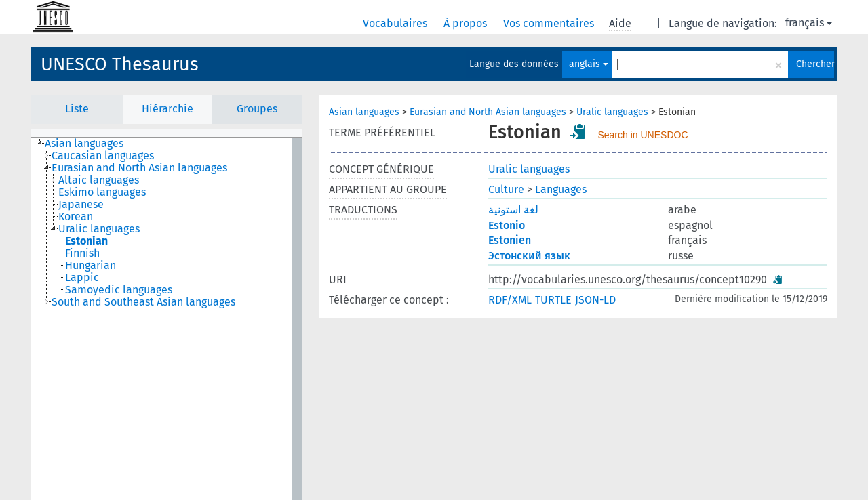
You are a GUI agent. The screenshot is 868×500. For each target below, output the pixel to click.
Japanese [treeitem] (81, 205)
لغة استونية (513, 210)
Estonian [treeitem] (86, 241)
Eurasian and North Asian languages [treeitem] (139, 168)
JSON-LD (595, 300)
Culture (506, 189)
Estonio (507, 225)
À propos (467, 23)
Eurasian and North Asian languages (488, 112)
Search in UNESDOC (643, 135)
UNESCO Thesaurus (120, 64)
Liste (77, 109)
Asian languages (364, 112)
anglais (589, 64)
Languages (561, 189)
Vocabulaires (396, 23)
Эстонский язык (529, 256)
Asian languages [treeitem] (84, 144)
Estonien (510, 240)
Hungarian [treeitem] (91, 266)
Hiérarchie (167, 109)
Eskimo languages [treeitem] (102, 192)
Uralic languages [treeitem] (99, 229)
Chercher (815, 64)
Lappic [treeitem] (82, 278)
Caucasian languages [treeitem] (103, 156)
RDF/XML (510, 300)
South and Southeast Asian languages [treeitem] (143, 302)
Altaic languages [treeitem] (99, 180)
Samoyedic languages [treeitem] (119, 290)
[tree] (166, 319)
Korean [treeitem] (76, 217)
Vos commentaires (550, 23)
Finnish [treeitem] (82, 253)
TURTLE (553, 300)
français (809, 23)
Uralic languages (612, 112)
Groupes (257, 109)
